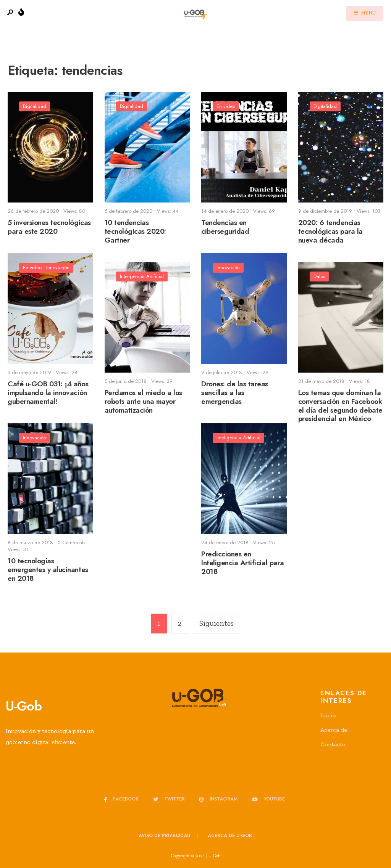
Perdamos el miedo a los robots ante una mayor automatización (143, 401)
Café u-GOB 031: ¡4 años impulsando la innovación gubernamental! (48, 393)
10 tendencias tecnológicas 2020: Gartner (135, 231)
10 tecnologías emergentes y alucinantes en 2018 (48, 570)
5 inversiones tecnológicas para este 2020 (49, 227)
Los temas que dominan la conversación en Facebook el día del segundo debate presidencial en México (340, 406)
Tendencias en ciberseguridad (225, 227)
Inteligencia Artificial (142, 276)
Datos (319, 276)
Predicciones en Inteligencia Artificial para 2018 (243, 563)
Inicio (328, 715)
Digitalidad (35, 106)
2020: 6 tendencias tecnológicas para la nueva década (331, 231)
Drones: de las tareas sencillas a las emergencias (235, 393)
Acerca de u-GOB (230, 836)
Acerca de (334, 730)
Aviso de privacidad (165, 836)
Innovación (58, 268)
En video (226, 106)
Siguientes (217, 623)
